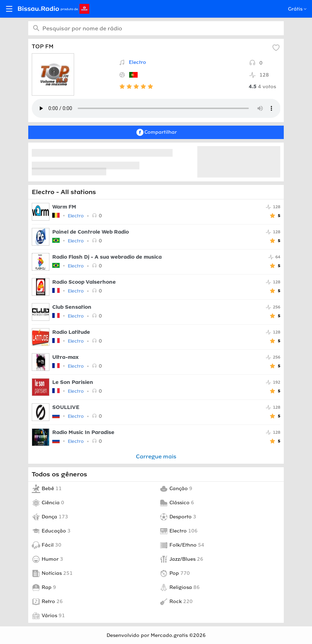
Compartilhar (156, 132)
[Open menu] (9, 9)
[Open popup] (304, 9)
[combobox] (156, 28)
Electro (137, 62)
